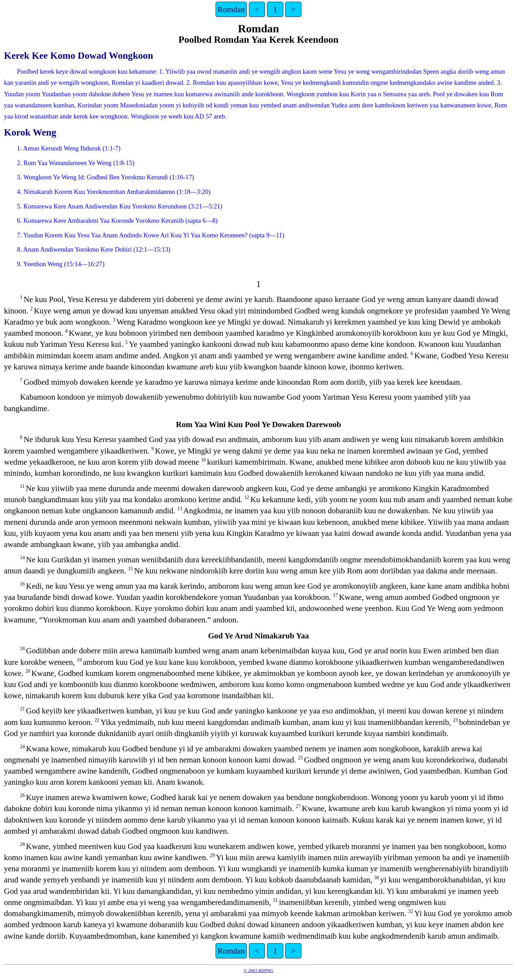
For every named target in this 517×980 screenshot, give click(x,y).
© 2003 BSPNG (258, 970)
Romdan (231, 9)
